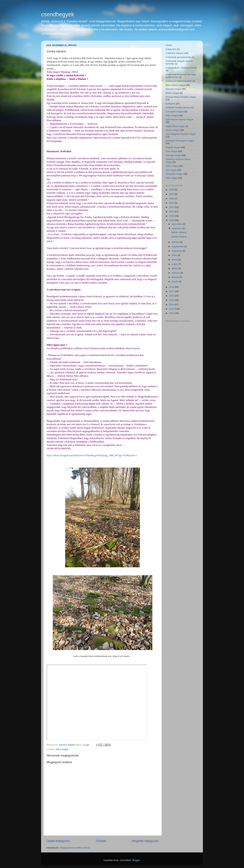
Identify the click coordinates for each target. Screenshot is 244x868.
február (176, 277)
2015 (172, 300)
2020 (172, 216)
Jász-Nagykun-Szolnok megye (181, 134)
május (175, 264)
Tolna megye (62, 749)
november (177, 228)
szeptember (178, 246)
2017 (172, 291)
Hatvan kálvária (179, 232)
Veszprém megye (174, 174)
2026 (172, 190)
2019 (172, 220)
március (176, 273)
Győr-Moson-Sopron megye (179, 120)
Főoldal (101, 841)
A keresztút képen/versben (179, 81)
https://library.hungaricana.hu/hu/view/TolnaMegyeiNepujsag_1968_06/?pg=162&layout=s (92, 455)
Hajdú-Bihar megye (175, 126)
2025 (172, 194)
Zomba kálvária (179, 237)
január (175, 282)
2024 (172, 198)
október (176, 242)
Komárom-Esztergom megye (180, 141)
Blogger (136, 860)
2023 (172, 203)
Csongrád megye (174, 112)
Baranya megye (173, 89)
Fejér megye (172, 115)
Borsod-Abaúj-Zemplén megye (181, 97)
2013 (172, 309)
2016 (172, 296)
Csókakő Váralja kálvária (178, 108)
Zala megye (171, 178)
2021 (172, 212)
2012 (172, 313)
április (175, 268)
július (175, 255)
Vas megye (171, 170)
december (177, 224)
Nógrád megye (173, 147)
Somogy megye (173, 155)
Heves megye (172, 130)
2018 (172, 287)
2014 (172, 304)
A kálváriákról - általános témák (181, 68)
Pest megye (171, 151)
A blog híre (171, 49)
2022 (172, 207)
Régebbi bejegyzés (145, 841)
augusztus (177, 251)
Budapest (170, 104)
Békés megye (172, 93)
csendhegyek (58, 14)
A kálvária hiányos (175, 53)
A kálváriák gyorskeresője (178, 57)
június (175, 260)
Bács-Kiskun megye (175, 85)
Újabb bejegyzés (58, 841)
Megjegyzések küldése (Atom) (75, 848)
